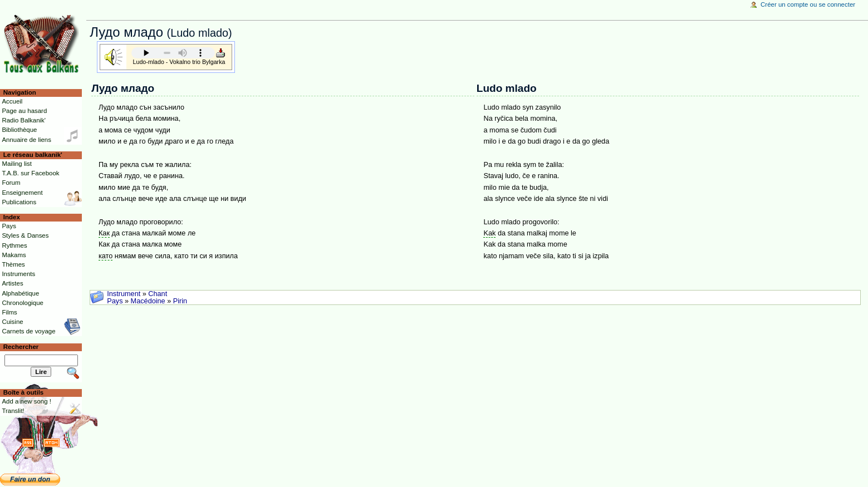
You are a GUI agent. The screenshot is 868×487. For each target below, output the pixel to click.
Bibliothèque (19, 130)
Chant (158, 294)
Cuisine (12, 322)
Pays (115, 301)
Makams (14, 255)
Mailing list (16, 164)
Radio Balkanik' (24, 120)
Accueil (12, 101)
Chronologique (23, 303)
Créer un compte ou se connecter (808, 4)
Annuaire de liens (26, 140)
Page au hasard (24, 111)
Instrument (124, 294)
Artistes (12, 283)
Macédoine (148, 301)
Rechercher (21, 347)
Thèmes (13, 264)
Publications (19, 202)
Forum (11, 183)
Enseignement (22, 193)
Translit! (13, 411)
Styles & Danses (25, 235)
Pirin (180, 301)
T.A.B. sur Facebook (30, 173)
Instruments (18, 274)
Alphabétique (20, 293)
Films (9, 312)
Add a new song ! (26, 401)
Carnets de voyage (28, 331)
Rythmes (14, 245)
